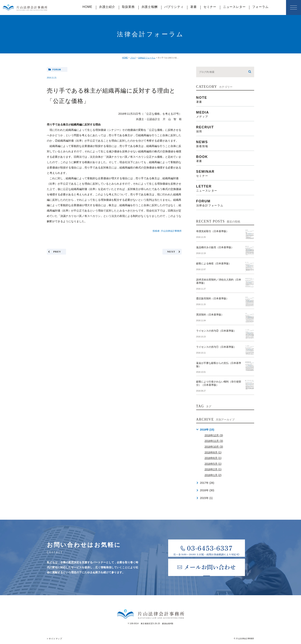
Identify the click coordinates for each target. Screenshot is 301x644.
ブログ (133, 58)
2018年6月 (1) (213, 458)
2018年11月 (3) (214, 441)
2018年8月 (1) (213, 452)
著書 (193, 7)
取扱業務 (128, 7)
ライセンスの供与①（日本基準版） (216, 347)
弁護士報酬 (150, 7)
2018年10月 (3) (214, 447)
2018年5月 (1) (213, 464)
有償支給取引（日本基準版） (212, 231)
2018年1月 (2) (213, 475)
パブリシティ (174, 7)
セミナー (210, 7)
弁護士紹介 (107, 7)
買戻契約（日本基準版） (210, 315)
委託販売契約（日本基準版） (212, 298)
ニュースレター (234, 7)
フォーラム (260, 7)
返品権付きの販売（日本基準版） (215, 247)
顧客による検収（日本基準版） (214, 263)
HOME (87, 7)
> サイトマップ (54, 639)
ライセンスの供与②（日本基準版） (216, 331)
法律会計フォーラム (147, 58)
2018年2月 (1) (213, 469)
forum (57, 70)
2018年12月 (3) (214, 435)
